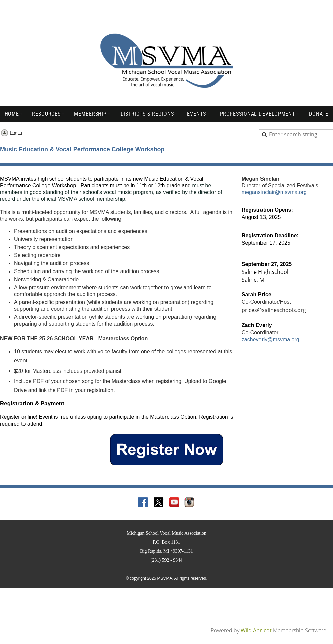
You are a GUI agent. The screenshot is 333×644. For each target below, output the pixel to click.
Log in (16, 132)
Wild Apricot (256, 630)
